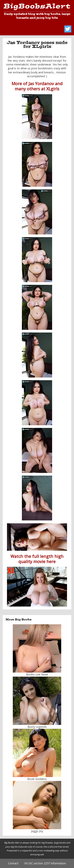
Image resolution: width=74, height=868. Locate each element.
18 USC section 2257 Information (45, 863)
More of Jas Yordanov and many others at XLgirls (37, 86)
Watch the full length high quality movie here (37, 559)
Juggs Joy (37, 831)
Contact (13, 863)
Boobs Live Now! (37, 674)
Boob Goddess (37, 779)
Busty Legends (37, 727)
